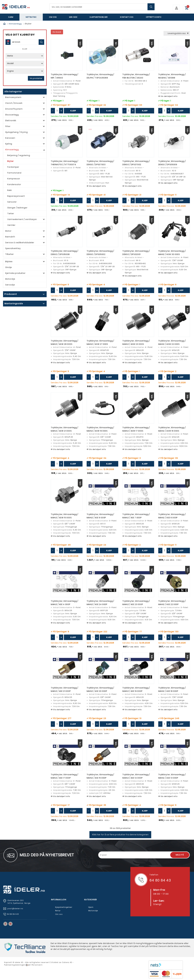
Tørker (11, 213)
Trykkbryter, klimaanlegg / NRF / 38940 (65, 76)
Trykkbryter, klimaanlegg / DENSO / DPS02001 (136, 253)
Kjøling (9, 144)
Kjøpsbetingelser (99, 17)
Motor (8, 231)
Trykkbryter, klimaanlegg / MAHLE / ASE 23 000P (136, 603)
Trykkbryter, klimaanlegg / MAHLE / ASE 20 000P (100, 689)
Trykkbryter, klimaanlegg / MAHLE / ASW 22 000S (172, 342)
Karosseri (10, 138)
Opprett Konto (154, 17)
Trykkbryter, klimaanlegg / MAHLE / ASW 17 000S (136, 429)
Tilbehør (10, 254)
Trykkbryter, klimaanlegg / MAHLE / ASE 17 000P (65, 776)
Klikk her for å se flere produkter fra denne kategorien (120, 835)
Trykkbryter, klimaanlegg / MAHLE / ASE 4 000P (65, 603)
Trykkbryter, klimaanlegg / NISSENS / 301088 (172, 76)
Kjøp (73, 111)
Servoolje (10, 285)
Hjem (11, 17)
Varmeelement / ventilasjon (22, 219)
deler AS (19, 962)
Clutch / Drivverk (14, 103)
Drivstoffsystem (14, 109)
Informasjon (59, 900)
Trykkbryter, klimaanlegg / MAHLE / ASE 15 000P (100, 776)
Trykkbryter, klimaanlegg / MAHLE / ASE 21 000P (65, 689)
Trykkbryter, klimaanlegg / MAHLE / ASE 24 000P (100, 603)
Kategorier (91, 900)
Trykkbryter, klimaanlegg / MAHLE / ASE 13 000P (172, 776)
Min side (73, 17)
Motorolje (10, 279)
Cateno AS (67, 962)
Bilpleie (9, 261)
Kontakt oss (127, 17)
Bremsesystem (13, 97)
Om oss (53, 17)
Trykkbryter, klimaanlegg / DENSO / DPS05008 (65, 253)
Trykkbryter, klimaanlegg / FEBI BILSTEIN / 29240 (136, 76)
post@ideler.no (16, 909)
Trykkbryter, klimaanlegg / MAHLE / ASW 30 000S (172, 253)
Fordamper (13, 167)
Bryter (10, 161)
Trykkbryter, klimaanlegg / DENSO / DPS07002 (136, 163)
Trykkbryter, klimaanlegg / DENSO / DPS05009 (172, 163)
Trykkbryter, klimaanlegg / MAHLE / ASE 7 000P (136, 516)
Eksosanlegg (12, 115)
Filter (8, 126)
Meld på (180, 855)
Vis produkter (36, 78)
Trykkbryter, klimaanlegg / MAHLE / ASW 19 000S (100, 429)
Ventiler (11, 225)
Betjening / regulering (19, 155)
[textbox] (102, 7)
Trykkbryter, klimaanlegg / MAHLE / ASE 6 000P (172, 516)
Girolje (9, 267)
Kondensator (14, 184)
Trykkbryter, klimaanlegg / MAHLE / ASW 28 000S (65, 342)
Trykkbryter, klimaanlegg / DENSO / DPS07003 (100, 163)
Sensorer (12, 202)
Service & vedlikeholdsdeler (20, 243)
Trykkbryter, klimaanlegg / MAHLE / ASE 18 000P (172, 689)
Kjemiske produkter (15, 273)
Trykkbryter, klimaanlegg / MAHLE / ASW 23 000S (136, 342)
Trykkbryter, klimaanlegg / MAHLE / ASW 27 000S (100, 342)
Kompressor (14, 179)
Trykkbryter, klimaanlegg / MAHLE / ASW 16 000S (172, 429)
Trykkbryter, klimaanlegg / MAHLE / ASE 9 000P (100, 516)
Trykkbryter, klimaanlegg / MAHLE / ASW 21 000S (65, 429)
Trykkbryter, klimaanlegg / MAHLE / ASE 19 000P (136, 689)
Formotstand (14, 173)
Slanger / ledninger (17, 208)
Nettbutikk (31, 17)
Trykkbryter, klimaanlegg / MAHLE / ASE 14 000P (136, 776)
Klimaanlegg (15, 24)
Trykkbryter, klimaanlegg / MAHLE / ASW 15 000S (65, 516)
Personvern (37, 965)
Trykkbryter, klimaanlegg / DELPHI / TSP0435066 (100, 76)
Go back (57, 32)
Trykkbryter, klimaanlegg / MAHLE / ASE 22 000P (172, 603)
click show (23, 294)
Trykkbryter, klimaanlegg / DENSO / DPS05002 (100, 253)
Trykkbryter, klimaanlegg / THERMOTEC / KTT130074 (65, 163)
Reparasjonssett (16, 196)
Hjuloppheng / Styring (16, 132)
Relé (10, 190)
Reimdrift (10, 237)
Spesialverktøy (13, 248)
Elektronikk (11, 121)
